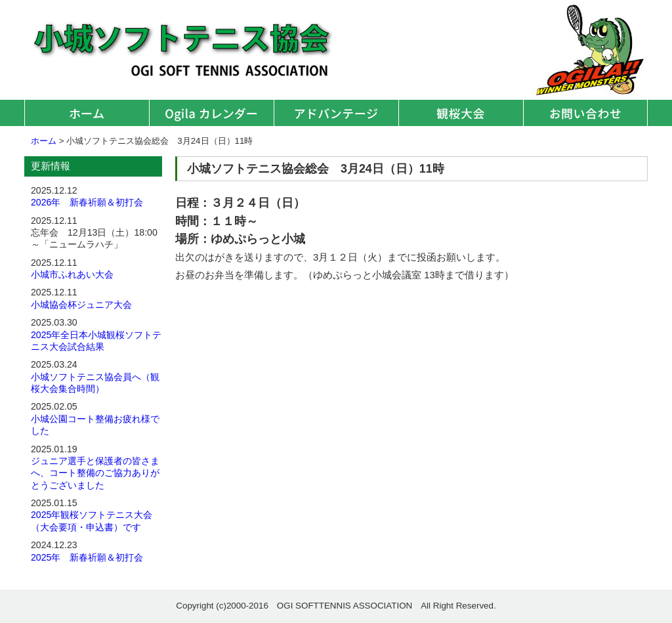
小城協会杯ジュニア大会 (81, 305)
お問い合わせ (585, 113)
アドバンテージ (336, 113)
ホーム (87, 113)
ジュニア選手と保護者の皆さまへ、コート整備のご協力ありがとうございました (95, 473)
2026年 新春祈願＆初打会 (87, 202)
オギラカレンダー (211, 113)
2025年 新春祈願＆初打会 (87, 557)
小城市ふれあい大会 (72, 274)
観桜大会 (461, 113)
